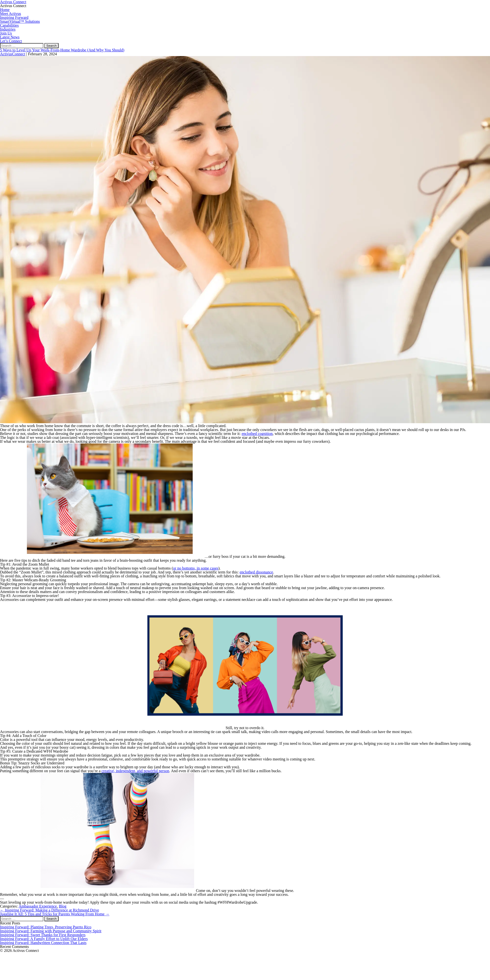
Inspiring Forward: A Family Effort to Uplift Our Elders (44, 939)
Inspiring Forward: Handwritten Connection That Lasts (43, 943)
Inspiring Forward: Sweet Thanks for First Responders (43, 935)
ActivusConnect (13, 54)
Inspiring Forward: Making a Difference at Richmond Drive (49, 910)
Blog (63, 906)
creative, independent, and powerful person (135, 771)
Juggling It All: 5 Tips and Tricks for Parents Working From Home (55, 914)
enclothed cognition (257, 434)
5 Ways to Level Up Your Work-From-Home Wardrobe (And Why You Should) (62, 50)
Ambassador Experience (38, 906)
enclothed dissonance (256, 572)
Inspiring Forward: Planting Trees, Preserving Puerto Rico (46, 927)
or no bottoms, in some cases (196, 568)
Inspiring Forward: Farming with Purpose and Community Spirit (51, 931)
